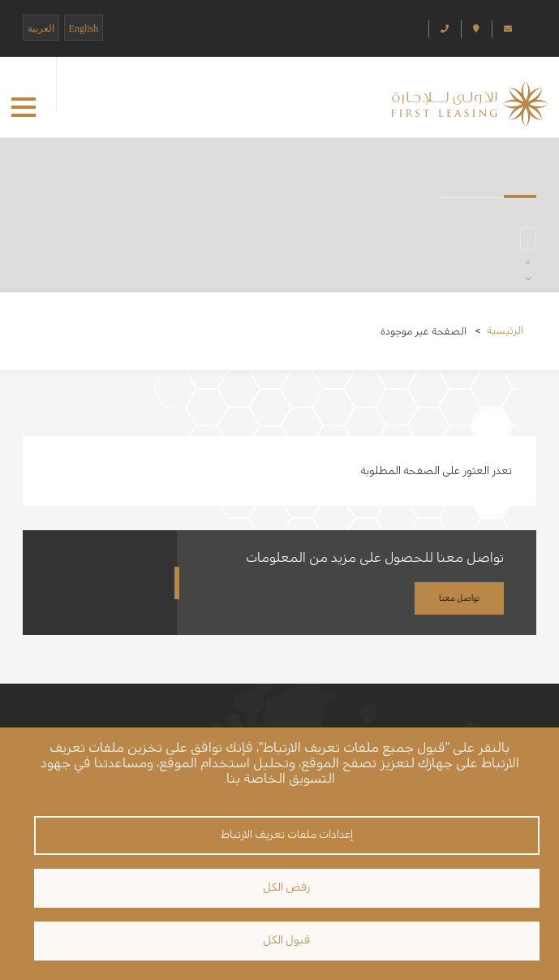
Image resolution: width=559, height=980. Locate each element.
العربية (41, 28)
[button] (24, 107)
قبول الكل (286, 940)
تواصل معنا (459, 598)
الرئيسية (505, 330)
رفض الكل (286, 887)
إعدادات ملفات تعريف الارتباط (287, 835)
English (84, 28)
